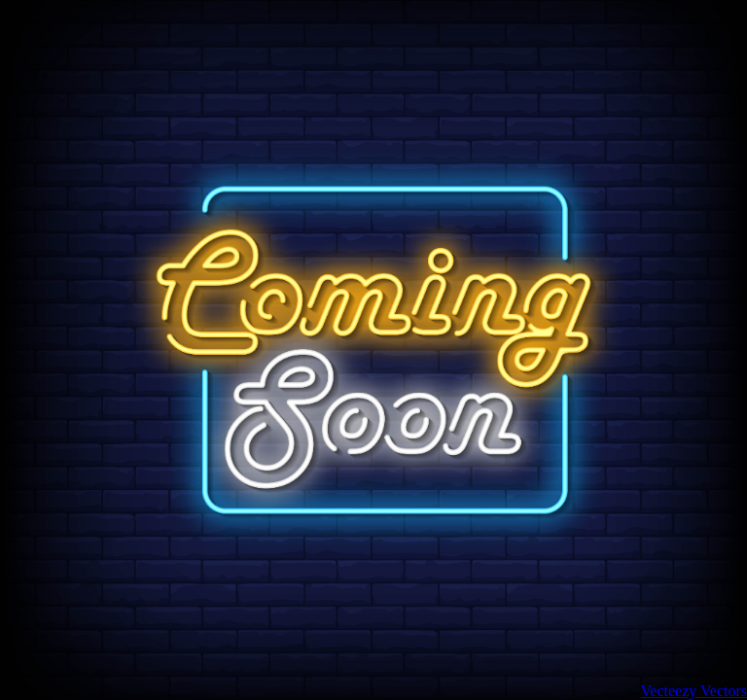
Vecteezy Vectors (694, 691)
